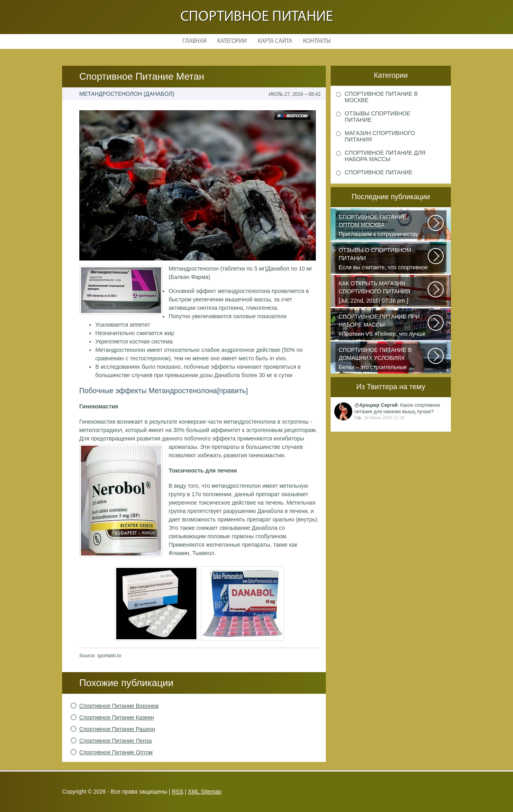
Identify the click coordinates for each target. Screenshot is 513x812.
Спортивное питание (257, 17)
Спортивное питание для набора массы (385, 156)
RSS (178, 792)
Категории (232, 41)
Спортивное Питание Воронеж (119, 706)
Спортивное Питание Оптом (116, 752)
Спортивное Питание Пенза (116, 741)
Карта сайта (275, 41)
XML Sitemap (205, 792)
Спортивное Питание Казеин (117, 717)
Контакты (317, 41)
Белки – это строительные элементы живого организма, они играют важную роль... (384, 359)
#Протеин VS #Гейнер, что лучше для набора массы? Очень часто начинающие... (384, 326)
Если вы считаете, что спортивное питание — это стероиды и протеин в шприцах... (384, 259)
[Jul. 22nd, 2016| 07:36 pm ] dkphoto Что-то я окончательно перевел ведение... (384, 293)
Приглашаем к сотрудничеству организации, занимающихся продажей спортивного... (384, 226)
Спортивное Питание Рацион (117, 729)
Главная (194, 41)
